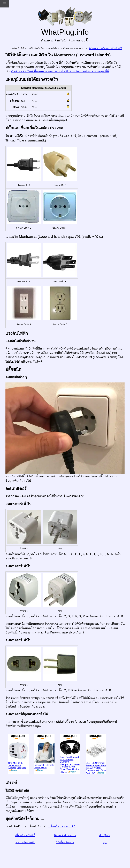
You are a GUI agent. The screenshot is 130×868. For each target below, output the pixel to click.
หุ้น (105, 842)
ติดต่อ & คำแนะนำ (65, 835)
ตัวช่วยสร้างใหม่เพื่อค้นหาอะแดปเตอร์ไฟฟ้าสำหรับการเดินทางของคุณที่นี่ (60, 71)
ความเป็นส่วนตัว (25, 842)
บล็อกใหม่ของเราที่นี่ (62, 826)
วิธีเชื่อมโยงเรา (65, 842)
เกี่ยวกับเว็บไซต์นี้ (25, 835)
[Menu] (4, 4)
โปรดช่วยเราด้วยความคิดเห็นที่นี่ (105, 48)
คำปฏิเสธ (105, 835)
